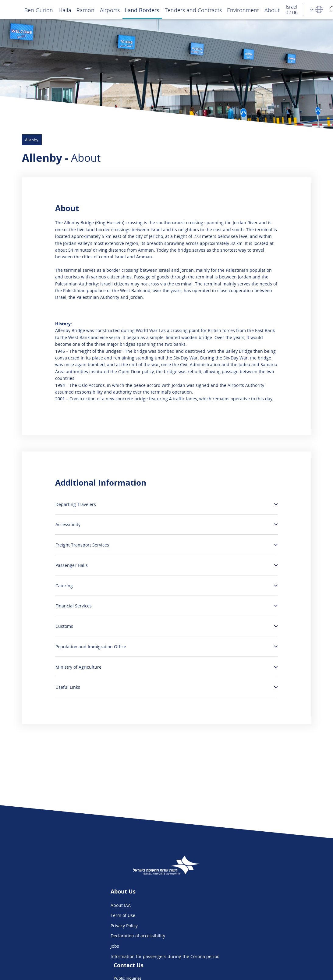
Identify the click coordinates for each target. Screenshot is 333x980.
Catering (64, 586)
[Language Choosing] (317, 10)
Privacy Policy (81, 926)
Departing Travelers (76, 504)
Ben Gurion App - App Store (232, 936)
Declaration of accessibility (94, 936)
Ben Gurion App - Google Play (233, 946)
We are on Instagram (225, 926)
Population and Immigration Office (91, 647)
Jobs (71, 946)
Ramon (85, 10)
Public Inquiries (219, 905)
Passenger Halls (72, 565)
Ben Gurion (39, 10)
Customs (64, 626)
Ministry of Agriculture (78, 667)
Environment (243, 10)
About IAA (77, 905)
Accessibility (68, 524)
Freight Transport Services (82, 545)
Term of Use (79, 915)
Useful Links (68, 687)
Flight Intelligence (221, 915)
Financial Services (74, 606)
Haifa (65, 10)
